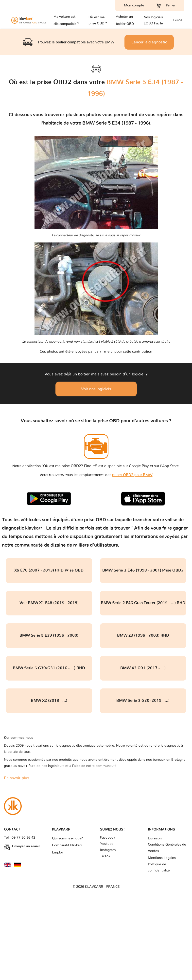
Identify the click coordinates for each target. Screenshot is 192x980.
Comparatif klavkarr (67, 845)
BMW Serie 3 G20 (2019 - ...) (143, 701)
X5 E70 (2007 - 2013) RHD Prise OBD (49, 570)
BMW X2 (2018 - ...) (49, 701)
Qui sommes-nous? (67, 838)
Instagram (108, 850)
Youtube (107, 844)
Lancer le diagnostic (149, 42)
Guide (178, 20)
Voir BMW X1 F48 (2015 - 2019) (49, 603)
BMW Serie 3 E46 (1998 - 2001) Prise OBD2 (143, 570)
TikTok (105, 856)
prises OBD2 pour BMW (132, 475)
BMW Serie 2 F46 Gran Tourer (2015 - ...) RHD (143, 603)
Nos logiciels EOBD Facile (153, 20)
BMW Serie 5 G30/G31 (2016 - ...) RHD (49, 668)
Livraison (155, 838)
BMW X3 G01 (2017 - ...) (143, 668)
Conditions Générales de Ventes (167, 848)
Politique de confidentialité (159, 867)
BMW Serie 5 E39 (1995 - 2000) (49, 635)
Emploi (57, 852)
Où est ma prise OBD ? (98, 20)
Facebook (108, 838)
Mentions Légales (162, 858)
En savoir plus (17, 778)
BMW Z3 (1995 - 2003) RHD (143, 635)
